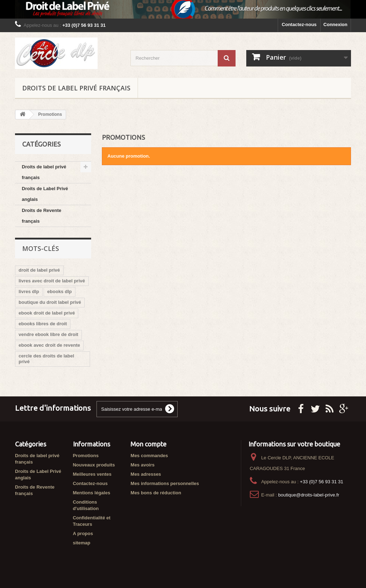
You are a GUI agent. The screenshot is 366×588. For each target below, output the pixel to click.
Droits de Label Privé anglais (45, 194)
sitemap (82, 543)
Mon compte (149, 444)
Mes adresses (146, 474)
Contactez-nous (299, 24)
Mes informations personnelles (165, 483)
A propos (83, 533)
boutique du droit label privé (50, 302)
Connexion (335, 24)
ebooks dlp (60, 291)
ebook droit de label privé (47, 313)
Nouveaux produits (94, 465)
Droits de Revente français (42, 216)
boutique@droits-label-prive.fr (309, 495)
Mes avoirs (142, 465)
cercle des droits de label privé (46, 359)
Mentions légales (92, 493)
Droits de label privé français (76, 88)
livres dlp (29, 291)
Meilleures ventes (92, 474)
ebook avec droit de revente (49, 345)
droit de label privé (39, 270)
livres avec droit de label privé (52, 281)
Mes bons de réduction (156, 493)
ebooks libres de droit (43, 324)
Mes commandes (149, 456)
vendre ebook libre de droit (48, 334)
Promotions (86, 456)
